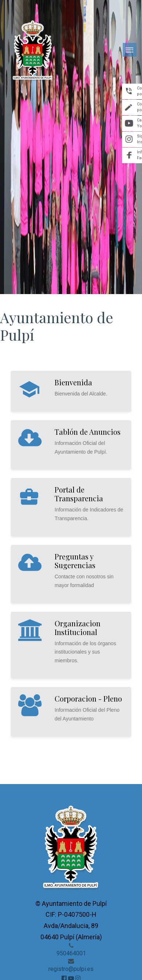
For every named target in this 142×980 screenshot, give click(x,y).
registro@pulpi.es (71, 969)
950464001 (71, 953)
